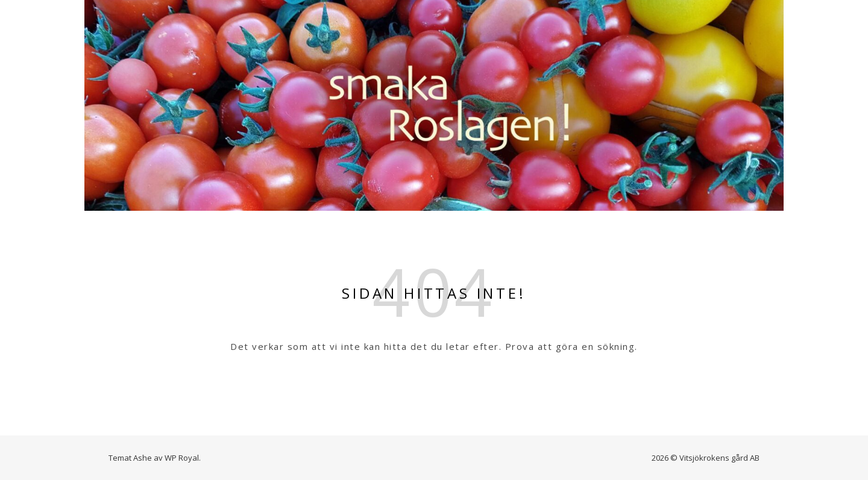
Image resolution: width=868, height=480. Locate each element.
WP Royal (182, 458)
